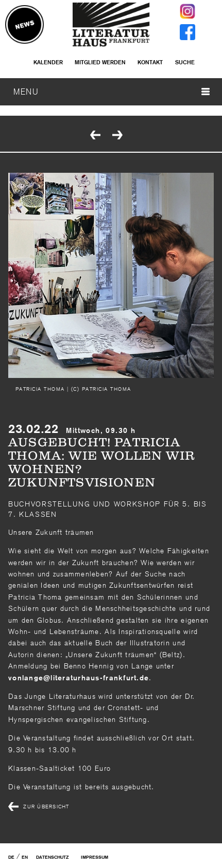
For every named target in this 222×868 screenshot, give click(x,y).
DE (11, 857)
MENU (112, 92)
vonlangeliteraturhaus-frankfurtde (79, 678)
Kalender (48, 62)
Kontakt (150, 62)
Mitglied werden (100, 62)
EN (25, 857)
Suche (185, 62)
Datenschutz (52, 857)
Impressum (95, 857)
